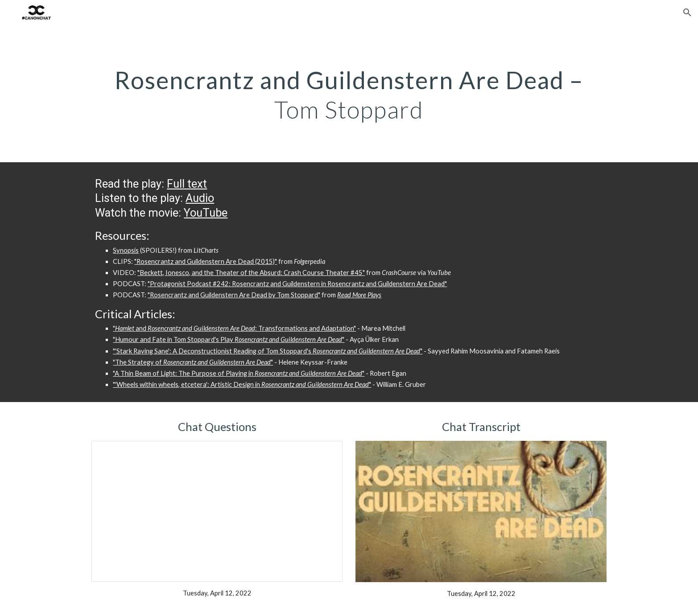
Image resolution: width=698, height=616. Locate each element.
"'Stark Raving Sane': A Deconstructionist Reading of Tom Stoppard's (213, 351)
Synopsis (126, 250)
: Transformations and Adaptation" (306, 328)
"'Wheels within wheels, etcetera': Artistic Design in (187, 384)
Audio (200, 198)
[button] (687, 12)
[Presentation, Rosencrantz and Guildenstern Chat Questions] (217, 511)
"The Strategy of (138, 362)
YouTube (206, 213)
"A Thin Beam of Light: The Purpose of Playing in (184, 373)
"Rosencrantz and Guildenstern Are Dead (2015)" (206, 261)
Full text (187, 184)
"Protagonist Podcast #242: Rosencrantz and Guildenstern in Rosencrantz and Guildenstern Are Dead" (297, 284)
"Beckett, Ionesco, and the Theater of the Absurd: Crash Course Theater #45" (251, 273)
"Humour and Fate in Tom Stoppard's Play (174, 339)
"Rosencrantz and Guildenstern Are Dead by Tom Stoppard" (234, 295)
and (142, 328)
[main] (349, 94)
